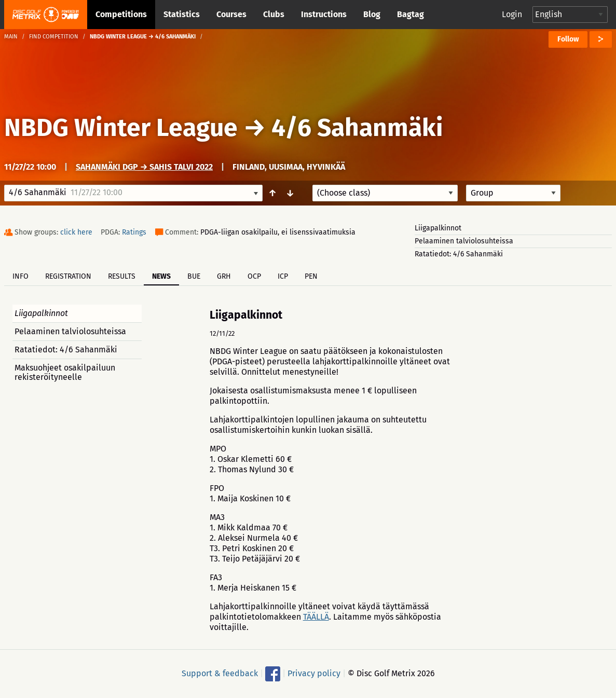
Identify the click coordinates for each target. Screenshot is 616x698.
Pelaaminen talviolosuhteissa (464, 241)
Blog (372, 14)
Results (122, 276)
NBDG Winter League (121, 128)
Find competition (54, 37)
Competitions (121, 14)
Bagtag (410, 14)
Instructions (324, 14)
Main (11, 37)
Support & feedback (220, 673)
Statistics (182, 14)
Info (20, 276)
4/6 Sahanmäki (357, 128)
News (161, 276)
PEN (311, 276)
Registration (68, 276)
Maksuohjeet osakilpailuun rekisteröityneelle (65, 372)
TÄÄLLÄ (316, 617)
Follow (568, 39)
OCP (254, 276)
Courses (231, 14)
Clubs (274, 14)
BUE (194, 276)
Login (512, 14)
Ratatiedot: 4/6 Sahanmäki (459, 254)
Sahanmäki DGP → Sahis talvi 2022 (144, 167)
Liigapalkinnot (438, 228)
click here (76, 232)
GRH (224, 276)
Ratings (134, 232)
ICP (283, 276)
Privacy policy (314, 673)
